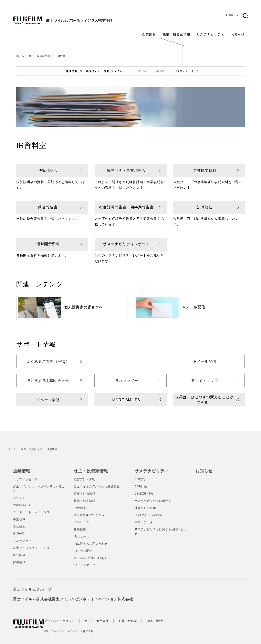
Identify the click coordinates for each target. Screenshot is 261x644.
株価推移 (80, 525)
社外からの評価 (145, 504)
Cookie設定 (163, 617)
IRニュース (82, 533)
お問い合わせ (136, 617)
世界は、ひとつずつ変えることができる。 (204, 397)
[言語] (232, 15)
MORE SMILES (126, 397)
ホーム (20, 53)
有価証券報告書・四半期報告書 (126, 204)
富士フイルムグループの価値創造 (97, 483)
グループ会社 (48, 397)
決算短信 (205, 204)
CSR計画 (141, 483)
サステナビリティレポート (126, 241)
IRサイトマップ (204, 377)
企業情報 (21, 467)
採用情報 (19, 558)
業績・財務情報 (85, 490)
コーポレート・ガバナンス (31, 508)
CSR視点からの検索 (149, 511)
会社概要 (19, 523)
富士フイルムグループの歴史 (33, 544)
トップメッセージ (25, 475)
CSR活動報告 (144, 490)
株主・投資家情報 (40, 53)
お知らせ (203, 467)
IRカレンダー (126, 377)
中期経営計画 (22, 501)
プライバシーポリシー (67, 617)
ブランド (19, 494)
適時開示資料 (48, 241)
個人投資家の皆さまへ (83, 304)
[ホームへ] (72, 17)
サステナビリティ (150, 467)
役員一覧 (19, 530)
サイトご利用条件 (105, 617)
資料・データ (144, 518)
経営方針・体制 (85, 475)
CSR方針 (141, 475)
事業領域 (19, 515)
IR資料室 (80, 504)
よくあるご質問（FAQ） (48, 358)
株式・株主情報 (85, 497)
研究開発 (19, 551)
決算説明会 (48, 167)
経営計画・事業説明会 (127, 167)
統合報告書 (48, 204)
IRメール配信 (193, 304)
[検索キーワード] (245, 16)
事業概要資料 (205, 167)
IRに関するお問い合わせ (48, 377)
